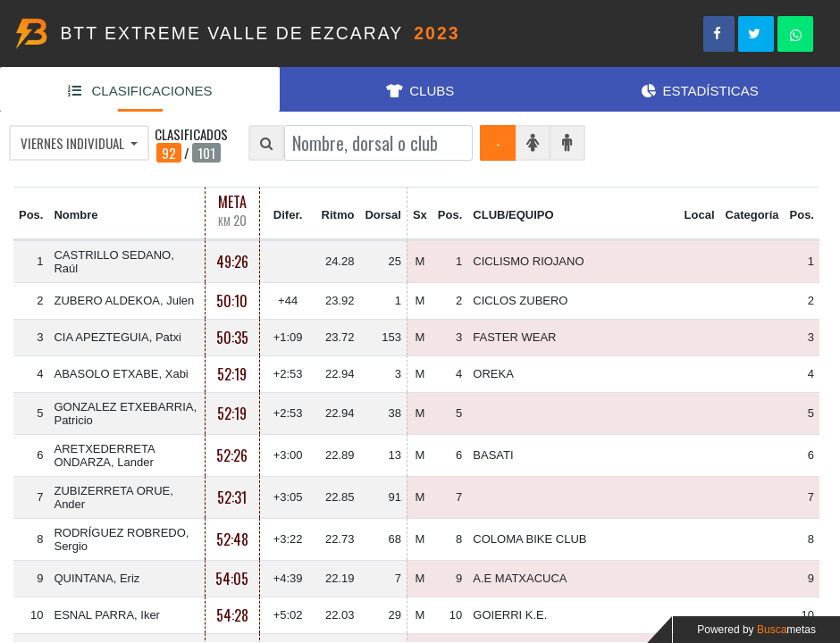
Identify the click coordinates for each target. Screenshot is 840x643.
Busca (786, 630)
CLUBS (420, 91)
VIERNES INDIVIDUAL (74, 143)
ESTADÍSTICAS (700, 91)
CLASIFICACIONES (140, 91)
